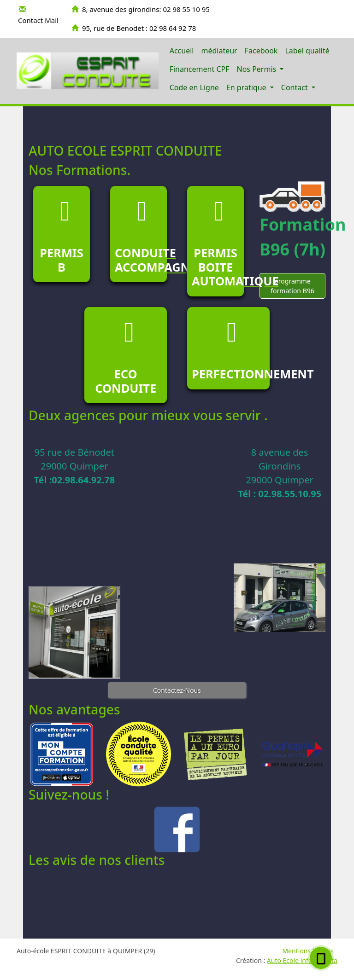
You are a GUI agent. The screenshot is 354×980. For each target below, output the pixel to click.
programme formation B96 (292, 286)
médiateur (219, 51)
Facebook (261, 51)
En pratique (247, 87)
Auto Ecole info (289, 960)
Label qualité (307, 51)
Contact (295, 87)
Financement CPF (200, 69)
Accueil (182, 51)
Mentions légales (308, 951)
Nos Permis (257, 69)
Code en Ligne (194, 87)
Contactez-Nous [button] (177, 690)
